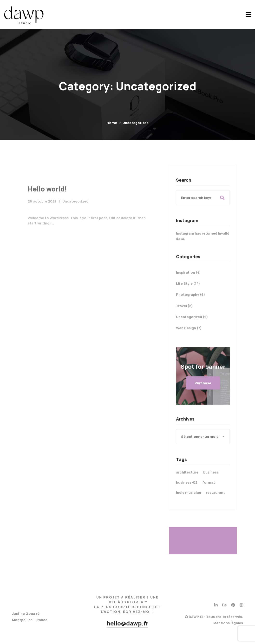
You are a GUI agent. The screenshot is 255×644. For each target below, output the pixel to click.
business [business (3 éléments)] (211, 477)
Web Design (189, 333)
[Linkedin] (216, 605)
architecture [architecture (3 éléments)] (187, 477)
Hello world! (47, 202)
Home (112, 123)
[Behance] (224, 605)
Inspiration (188, 277)
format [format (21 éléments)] (209, 487)
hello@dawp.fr (127, 623)
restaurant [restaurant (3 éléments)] (215, 497)
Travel (184, 310)
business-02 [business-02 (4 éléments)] (187, 487)
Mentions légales (228, 623)
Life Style (188, 288)
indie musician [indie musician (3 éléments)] (189, 497)
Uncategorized (75, 215)
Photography (190, 299)
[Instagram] (241, 605)
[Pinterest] (233, 605)
